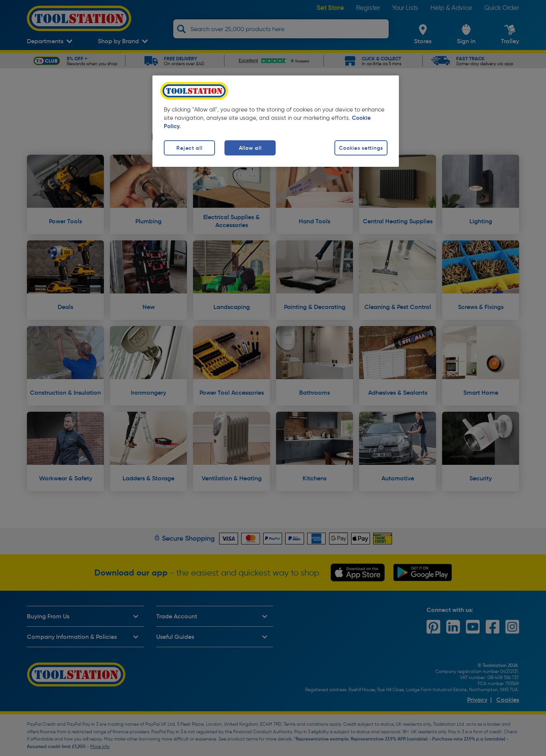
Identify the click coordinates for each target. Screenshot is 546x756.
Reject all (189, 148)
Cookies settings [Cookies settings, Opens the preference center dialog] (361, 148)
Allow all (250, 148)
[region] (276, 121)
